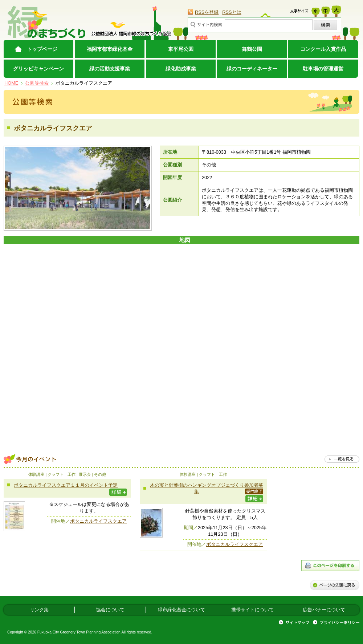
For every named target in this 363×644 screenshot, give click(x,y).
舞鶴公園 (252, 49)
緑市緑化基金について (181, 610)
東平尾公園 (181, 49)
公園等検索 (37, 83)
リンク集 (39, 610)
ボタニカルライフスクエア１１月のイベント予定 (66, 485)
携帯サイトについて (252, 610)
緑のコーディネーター (252, 69)
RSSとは (232, 12)
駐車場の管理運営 (323, 69)
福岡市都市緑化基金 (110, 49)
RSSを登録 (207, 12)
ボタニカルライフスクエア (98, 521)
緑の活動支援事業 (110, 69)
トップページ (42, 49)
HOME (11, 83)
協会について (110, 610)
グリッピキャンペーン (38, 69)
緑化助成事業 (181, 69)
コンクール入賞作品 (323, 49)
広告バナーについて (324, 610)
